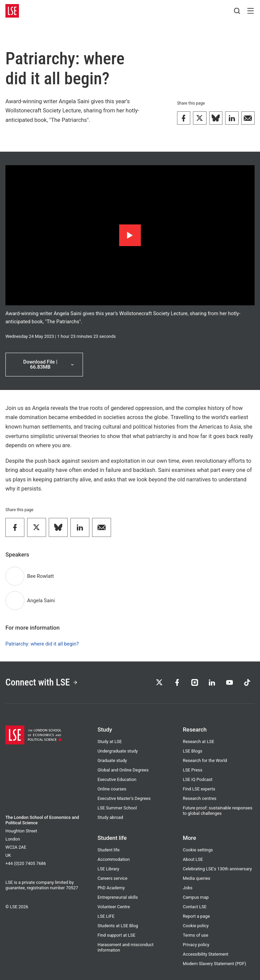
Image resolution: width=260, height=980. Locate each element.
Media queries (197, 878)
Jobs (188, 888)
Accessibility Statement (206, 954)
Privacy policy (196, 945)
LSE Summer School (117, 808)
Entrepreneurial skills (118, 897)
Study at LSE (110, 742)
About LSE (193, 859)
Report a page (196, 916)
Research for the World (205, 760)
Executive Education (117, 779)
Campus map (196, 897)
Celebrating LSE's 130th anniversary (217, 869)
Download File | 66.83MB (49, 364)
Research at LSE (199, 742)
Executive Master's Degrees (124, 798)
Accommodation (114, 859)
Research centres (200, 798)
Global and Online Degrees (123, 770)
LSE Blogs (192, 751)
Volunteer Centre (114, 907)
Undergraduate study (118, 751)
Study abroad (110, 817)
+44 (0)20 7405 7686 (26, 863)
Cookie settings (198, 850)
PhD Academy (111, 888)
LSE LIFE (106, 916)
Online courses (112, 789)
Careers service (112, 878)
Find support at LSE (116, 935)
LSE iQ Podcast (198, 779)
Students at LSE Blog (118, 926)
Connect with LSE (42, 683)
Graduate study (112, 760)
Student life (109, 850)
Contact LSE (195, 907)
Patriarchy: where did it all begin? (42, 644)
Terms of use (196, 935)
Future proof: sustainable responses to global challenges (218, 811)
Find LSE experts (199, 789)
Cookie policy (196, 926)
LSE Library (108, 869)
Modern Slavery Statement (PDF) (214, 964)
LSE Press (193, 770)
